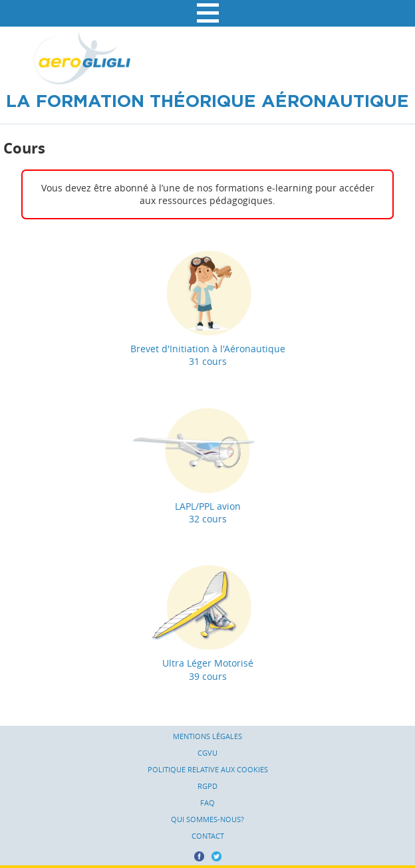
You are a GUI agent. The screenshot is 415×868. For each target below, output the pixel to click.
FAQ (207, 803)
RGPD (207, 786)
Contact (208, 836)
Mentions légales (207, 736)
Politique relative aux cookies (208, 770)
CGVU (207, 753)
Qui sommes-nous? (207, 819)
